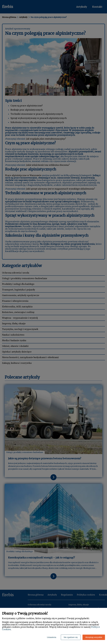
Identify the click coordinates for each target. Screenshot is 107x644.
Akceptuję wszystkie (94, 637)
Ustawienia (52, 637)
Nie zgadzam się (71, 637)
